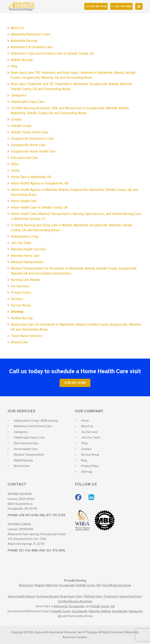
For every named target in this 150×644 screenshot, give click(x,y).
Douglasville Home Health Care (33, 151)
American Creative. (75, 637)
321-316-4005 (121, 6)
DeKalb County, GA (88, 585)
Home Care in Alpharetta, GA (31, 177)
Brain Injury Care (71, 596)
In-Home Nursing (48, 596)
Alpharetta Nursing (24, 41)
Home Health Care (24, 201)
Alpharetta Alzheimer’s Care (31, 34)
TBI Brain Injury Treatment (101, 596)
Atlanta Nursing (22, 60)
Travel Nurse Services (27, 336)
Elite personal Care (24, 158)
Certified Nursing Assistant (75, 601)
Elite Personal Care (26, 443)
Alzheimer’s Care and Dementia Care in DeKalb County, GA (52, 53)
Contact (16, 119)
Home (15, 171)
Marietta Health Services (28, 249)
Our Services (20, 286)
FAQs (15, 164)
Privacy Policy (21, 293)
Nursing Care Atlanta (25, 280)
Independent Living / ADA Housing (36, 421)
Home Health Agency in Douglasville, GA (40, 183)
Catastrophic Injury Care (28, 102)
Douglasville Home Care (28, 145)
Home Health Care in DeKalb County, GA (39, 207)
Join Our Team (21, 243)
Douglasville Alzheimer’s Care (32, 139)
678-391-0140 (96, 6)
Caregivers (18, 95)
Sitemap (17, 312)
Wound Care (19, 342)
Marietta (52, 585)
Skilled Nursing (22, 318)
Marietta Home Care (25, 256)
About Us (17, 28)
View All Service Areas (117, 585)
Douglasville (67, 585)
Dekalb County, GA (103, 606)
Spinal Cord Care (130, 596)
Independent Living (24, 236)
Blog (14, 66)
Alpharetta (26, 585)
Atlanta (40, 585)
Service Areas (21, 305)
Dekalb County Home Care (29, 132)
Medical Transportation (27, 262)
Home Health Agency (22, 596)
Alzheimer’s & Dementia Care (32, 47)
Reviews (17, 299)
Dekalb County (21, 126)
